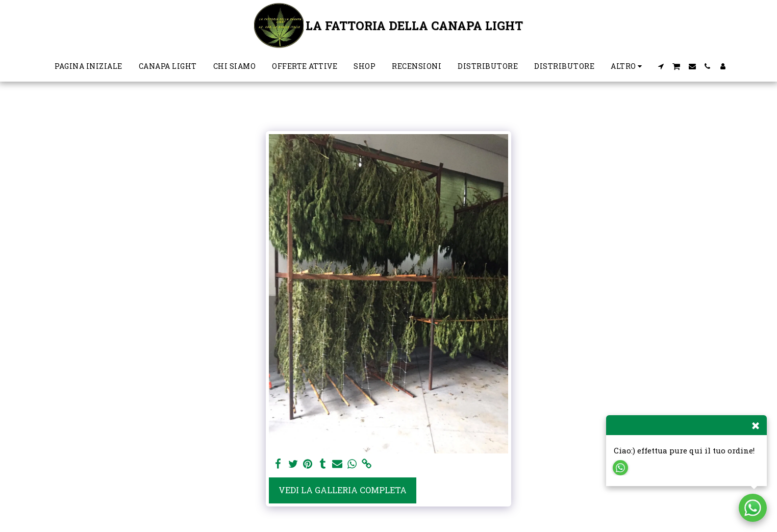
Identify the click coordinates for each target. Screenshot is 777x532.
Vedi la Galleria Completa (343, 490)
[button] (661, 66)
